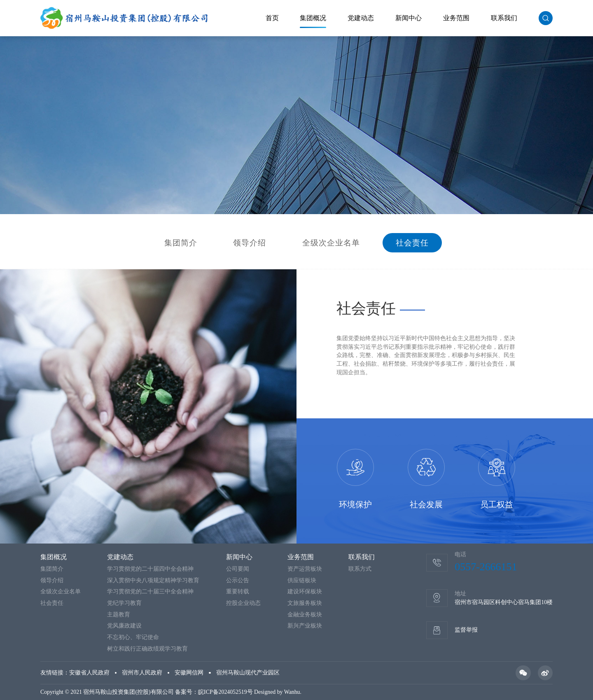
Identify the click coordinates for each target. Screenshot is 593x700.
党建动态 (361, 18)
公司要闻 (238, 569)
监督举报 (466, 630)
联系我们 (504, 18)
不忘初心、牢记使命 (133, 637)
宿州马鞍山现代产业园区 (248, 673)
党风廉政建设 (124, 626)
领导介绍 (250, 243)
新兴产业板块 (305, 626)
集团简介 (181, 243)
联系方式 (360, 569)
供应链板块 (302, 580)
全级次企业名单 (331, 243)
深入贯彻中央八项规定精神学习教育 (153, 580)
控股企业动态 (243, 603)
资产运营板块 (305, 569)
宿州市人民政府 (142, 673)
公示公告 (238, 580)
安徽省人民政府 (89, 673)
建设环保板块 (305, 591)
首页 (272, 18)
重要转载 (238, 591)
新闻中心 (409, 18)
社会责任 (412, 243)
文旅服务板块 (305, 603)
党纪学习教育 (124, 603)
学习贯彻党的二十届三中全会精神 (150, 591)
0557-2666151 (486, 567)
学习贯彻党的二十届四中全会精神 (150, 569)
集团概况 (313, 18)
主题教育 (119, 615)
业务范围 (456, 18)
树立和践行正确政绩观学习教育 (147, 649)
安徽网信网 (189, 673)
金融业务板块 (305, 615)
